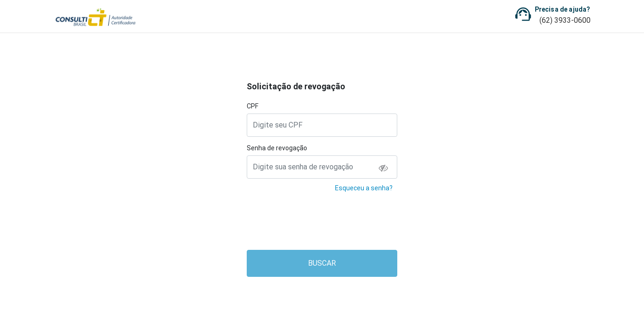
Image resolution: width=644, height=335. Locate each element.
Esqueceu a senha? (364, 188)
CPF (253, 106)
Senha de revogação (277, 148)
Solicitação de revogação (296, 86)
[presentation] (322, 224)
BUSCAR (322, 263)
